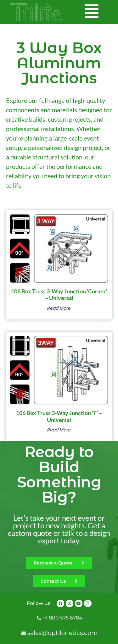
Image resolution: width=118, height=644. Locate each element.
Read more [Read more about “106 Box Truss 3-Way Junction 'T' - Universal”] (59, 430)
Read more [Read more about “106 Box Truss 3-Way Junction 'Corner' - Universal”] (59, 308)
